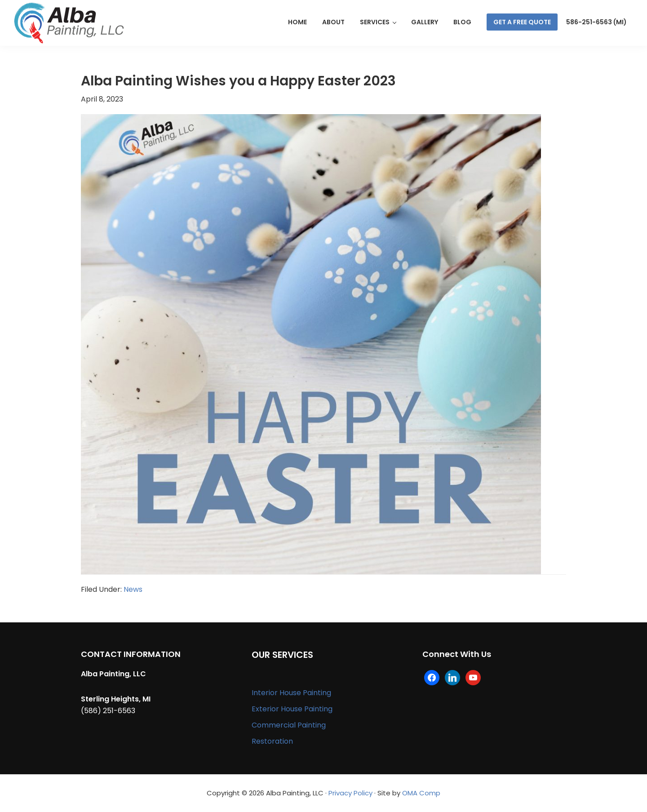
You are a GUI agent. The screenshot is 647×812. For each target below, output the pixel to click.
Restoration (272, 741)
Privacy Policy (350, 793)
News (133, 589)
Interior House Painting (291, 693)
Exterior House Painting (292, 709)
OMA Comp (421, 793)
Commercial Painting (289, 725)
